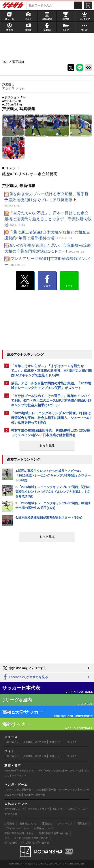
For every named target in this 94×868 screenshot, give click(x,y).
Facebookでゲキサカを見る (25, 677)
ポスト (25, 281)
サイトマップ (65, 823)
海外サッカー (57, 742)
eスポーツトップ (68, 790)
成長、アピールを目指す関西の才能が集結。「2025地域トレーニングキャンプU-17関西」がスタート (51, 385)
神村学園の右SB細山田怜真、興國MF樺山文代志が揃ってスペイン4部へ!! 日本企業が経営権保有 (51, 433)
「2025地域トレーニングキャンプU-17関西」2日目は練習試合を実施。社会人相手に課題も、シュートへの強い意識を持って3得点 (51, 418)
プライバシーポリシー (17, 828)
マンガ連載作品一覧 (45, 790)
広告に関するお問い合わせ (19, 833)
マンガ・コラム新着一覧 (18, 790)
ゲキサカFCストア (15, 809)
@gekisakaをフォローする (24, 668)
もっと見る (47, 446)
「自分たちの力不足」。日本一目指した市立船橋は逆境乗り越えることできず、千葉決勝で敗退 (48, 219)
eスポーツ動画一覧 (35, 795)
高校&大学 (41, 742)
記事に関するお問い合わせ (54, 833)
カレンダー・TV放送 (64, 809)
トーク (69, 280)
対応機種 (9, 823)
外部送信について (44, 828)
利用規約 (82, 823)
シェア (47, 281)
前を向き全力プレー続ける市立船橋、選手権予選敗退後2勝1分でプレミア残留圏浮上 (47, 200)
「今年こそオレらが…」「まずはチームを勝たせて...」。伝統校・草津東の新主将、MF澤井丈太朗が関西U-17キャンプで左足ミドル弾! (51, 371)
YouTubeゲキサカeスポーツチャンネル (60, 771)
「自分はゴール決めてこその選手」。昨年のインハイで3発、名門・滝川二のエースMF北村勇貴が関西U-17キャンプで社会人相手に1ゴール (51, 400)
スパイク (72, 742)
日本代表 (9, 742)
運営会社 (47, 823)
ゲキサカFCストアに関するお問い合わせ (27, 843)
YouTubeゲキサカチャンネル (20, 771)
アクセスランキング (39, 809)
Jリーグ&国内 (25, 742)
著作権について (28, 823)
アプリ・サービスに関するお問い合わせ (26, 838)
